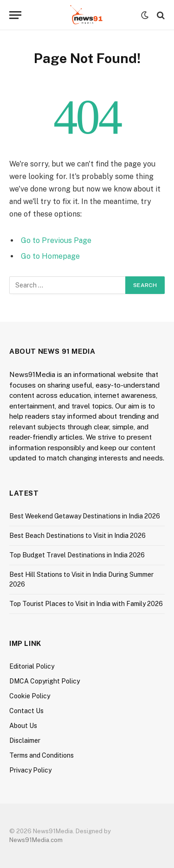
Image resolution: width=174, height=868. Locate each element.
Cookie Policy (30, 696)
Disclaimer (25, 740)
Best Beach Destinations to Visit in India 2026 (77, 536)
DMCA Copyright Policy (45, 681)
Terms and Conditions (42, 755)
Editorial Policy (32, 666)
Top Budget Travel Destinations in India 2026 (77, 555)
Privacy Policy (30, 770)
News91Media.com (36, 840)
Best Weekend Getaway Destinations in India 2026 (85, 516)
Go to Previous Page (56, 240)
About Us (23, 726)
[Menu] (15, 15)
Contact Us (26, 711)
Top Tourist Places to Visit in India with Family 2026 (86, 604)
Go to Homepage (50, 256)
